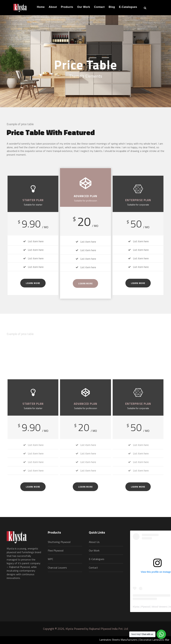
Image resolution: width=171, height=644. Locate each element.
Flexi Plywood (56, 550)
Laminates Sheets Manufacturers (122, 640)
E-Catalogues (128, 7)
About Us (94, 542)
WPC (50, 559)
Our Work (84, 7)
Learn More (33, 283)
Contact (99, 7)
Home (41, 7)
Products (67, 7)
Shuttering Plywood (59, 542)
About (53, 7)
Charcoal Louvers (57, 568)
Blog (112, 7)
